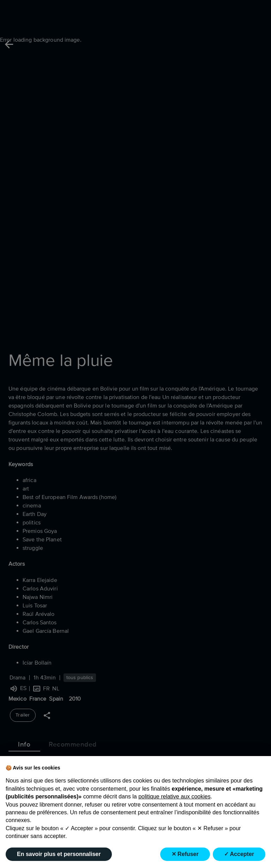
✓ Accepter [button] (239, 854)
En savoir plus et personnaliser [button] (59, 854)
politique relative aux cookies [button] (174, 796)
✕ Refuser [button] (185, 854)
